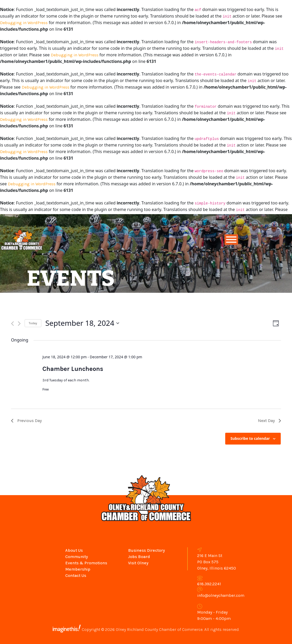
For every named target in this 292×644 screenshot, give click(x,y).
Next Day (269, 421)
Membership (78, 569)
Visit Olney (138, 563)
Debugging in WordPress (24, 23)
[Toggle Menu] (231, 240)
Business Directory (147, 550)
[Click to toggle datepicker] (82, 323)
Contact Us (76, 575)
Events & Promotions (86, 563)
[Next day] (19, 324)
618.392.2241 (209, 584)
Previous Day (26, 421)
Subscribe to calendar (250, 438)
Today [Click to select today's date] (33, 323)
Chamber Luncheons (73, 369)
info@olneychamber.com (221, 595)
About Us (74, 550)
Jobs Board (139, 557)
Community (77, 557)
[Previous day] (12, 324)
